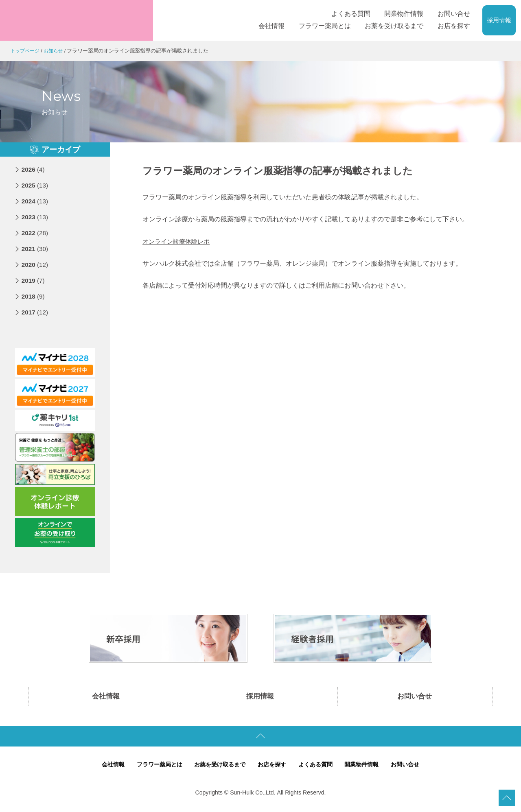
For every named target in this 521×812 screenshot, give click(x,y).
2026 (34, 169)
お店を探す (273, 766)
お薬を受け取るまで (218, 766)
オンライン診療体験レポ (178, 241)
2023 (36, 217)
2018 (34, 296)
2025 (36, 185)
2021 (36, 248)
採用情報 (499, 20)
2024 (36, 201)
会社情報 (106, 697)
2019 (34, 280)
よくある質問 (318, 766)
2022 (36, 232)
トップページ (26, 51)
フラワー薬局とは (154, 766)
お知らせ (57, 51)
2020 (36, 264)
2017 (36, 312)
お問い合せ (415, 697)
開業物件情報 (367, 766)
